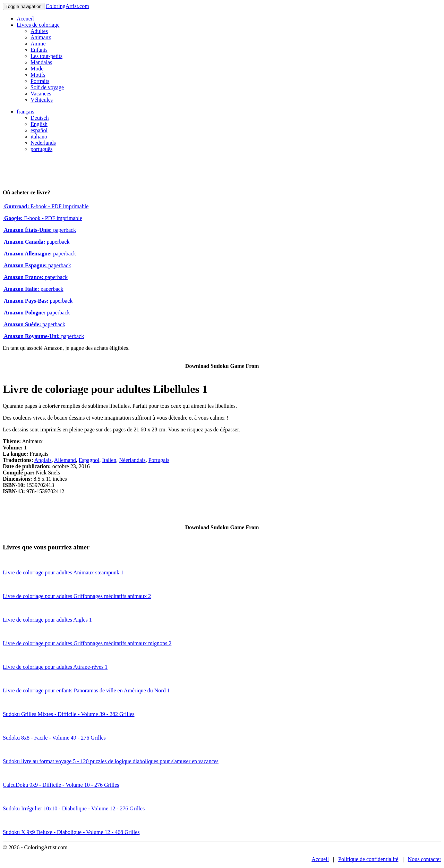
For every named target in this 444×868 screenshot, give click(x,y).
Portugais (159, 460)
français (25, 112)
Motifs (38, 75)
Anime (38, 44)
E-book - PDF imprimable (46, 206)
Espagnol (89, 460)
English (39, 124)
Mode (37, 69)
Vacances (41, 94)
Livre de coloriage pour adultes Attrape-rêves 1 (55, 667)
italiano (39, 137)
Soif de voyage (47, 87)
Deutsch (40, 118)
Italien (109, 460)
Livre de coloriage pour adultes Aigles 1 (47, 620)
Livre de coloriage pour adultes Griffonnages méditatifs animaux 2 (77, 596)
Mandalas (41, 62)
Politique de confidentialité (368, 859)
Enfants (39, 50)
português (41, 149)
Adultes (39, 31)
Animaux (41, 37)
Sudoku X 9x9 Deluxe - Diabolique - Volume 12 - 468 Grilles (71, 832)
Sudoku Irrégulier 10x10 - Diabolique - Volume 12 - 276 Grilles (74, 808)
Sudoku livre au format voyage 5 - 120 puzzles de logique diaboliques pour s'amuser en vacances (111, 761)
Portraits (40, 81)
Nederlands (43, 143)
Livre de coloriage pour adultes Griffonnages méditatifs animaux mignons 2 (87, 643)
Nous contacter (425, 859)
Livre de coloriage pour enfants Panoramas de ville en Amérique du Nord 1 (86, 690)
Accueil (25, 19)
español (39, 130)
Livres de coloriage (38, 25)
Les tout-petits (46, 56)
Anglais (43, 460)
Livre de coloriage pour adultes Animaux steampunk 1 (63, 572)
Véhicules (42, 100)
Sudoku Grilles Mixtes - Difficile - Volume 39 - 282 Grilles (69, 714)
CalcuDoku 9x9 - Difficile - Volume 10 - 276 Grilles (61, 785)
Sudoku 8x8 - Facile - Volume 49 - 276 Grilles (54, 738)
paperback (39, 230)
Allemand (65, 460)
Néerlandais (132, 460)
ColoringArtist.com (67, 6)
